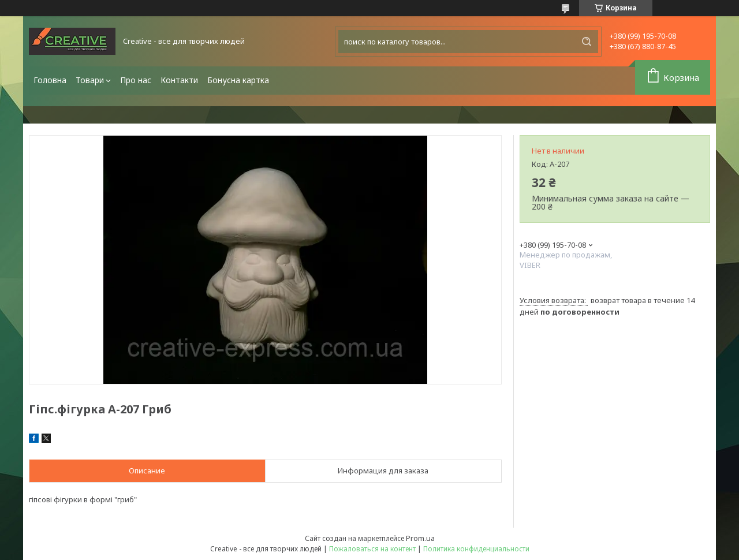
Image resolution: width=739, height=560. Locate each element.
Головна (50, 80)
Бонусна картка (238, 80)
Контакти (179, 80)
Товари (90, 80)
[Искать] (587, 42)
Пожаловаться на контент (372, 549)
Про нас (136, 80)
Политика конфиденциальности (476, 549)
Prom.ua (420, 538)
